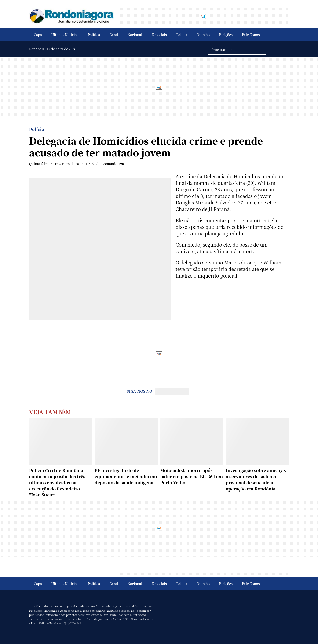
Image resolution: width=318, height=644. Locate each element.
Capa (38, 35)
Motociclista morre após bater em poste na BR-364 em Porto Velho (192, 476)
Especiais (159, 35)
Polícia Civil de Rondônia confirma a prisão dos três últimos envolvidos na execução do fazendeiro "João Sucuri (57, 482)
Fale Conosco (253, 35)
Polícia (182, 35)
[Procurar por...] (237, 49)
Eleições (226, 35)
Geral (114, 35)
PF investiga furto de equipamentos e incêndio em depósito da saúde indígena (126, 476)
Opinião (203, 35)
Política (94, 35)
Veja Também (50, 412)
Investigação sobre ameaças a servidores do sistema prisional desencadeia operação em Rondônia (256, 479)
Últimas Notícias (65, 35)
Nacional (135, 35)
